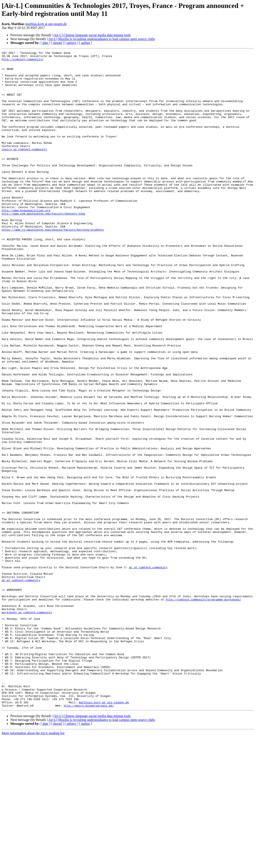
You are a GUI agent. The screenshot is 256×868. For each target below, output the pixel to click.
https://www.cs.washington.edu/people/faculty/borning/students (53, 266)
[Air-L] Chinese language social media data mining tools (92, 35)
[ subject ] (71, 43)
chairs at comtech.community (24, 169)
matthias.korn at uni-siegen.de (46, 24)
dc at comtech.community (148, 671)
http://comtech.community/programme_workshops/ (203, 709)
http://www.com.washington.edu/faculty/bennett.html (44, 246)
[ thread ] (57, 43)
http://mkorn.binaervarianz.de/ (89, 837)
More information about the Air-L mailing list (33, 864)
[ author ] (86, 43)
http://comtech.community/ (23, 61)
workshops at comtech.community (27, 725)
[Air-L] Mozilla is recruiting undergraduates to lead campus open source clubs (101, 39)
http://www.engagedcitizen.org (26, 242)
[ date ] (45, 43)
